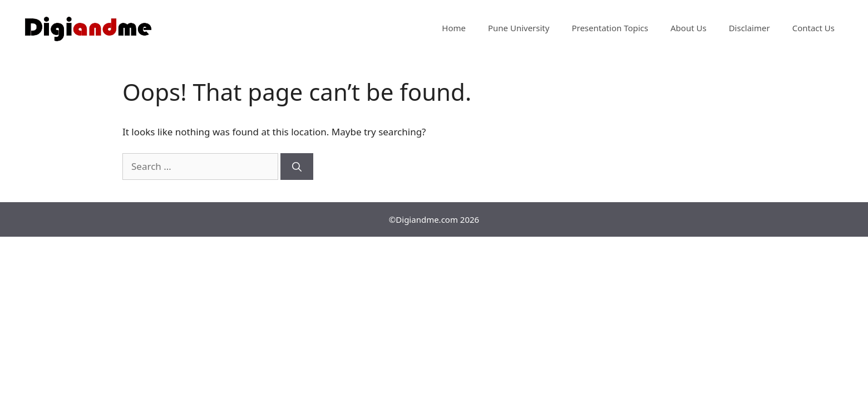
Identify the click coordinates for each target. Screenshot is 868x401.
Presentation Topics (610, 28)
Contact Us (813, 28)
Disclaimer (749, 28)
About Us (689, 28)
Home (454, 28)
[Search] (297, 167)
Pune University (519, 28)
